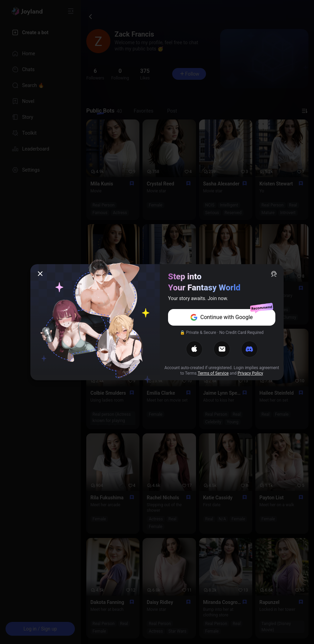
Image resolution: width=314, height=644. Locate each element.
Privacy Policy (251, 373)
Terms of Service (213, 373)
